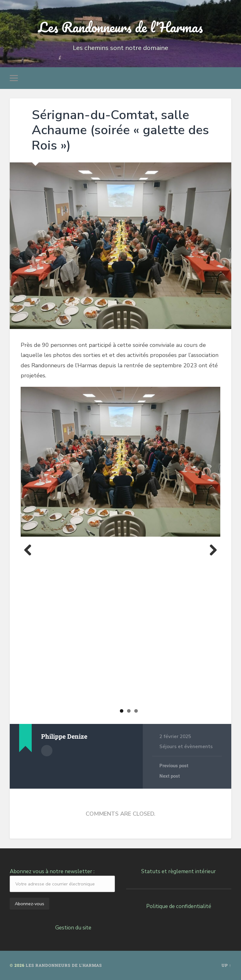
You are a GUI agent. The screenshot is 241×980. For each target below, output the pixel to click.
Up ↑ (226, 965)
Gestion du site (73, 928)
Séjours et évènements (186, 747)
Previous (30, 550)
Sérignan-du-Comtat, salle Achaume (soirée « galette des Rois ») (120, 130)
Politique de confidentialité (179, 906)
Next (211, 550)
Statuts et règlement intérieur (179, 871)
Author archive (47, 751)
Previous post (174, 766)
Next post (170, 776)
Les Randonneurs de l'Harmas (120, 27)
